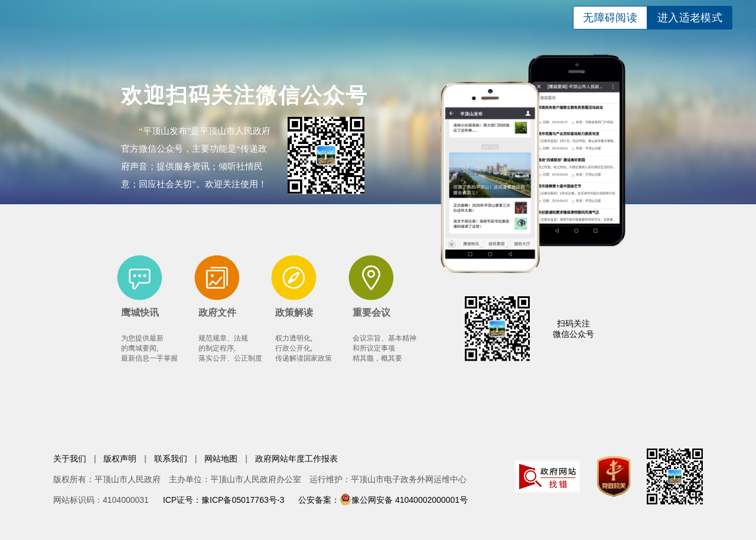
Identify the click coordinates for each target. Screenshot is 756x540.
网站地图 (221, 459)
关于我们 (70, 459)
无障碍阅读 (610, 18)
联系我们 (171, 459)
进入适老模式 (690, 18)
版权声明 (120, 459)
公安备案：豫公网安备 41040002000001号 (383, 500)
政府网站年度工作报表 (296, 459)
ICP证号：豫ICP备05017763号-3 (224, 500)
